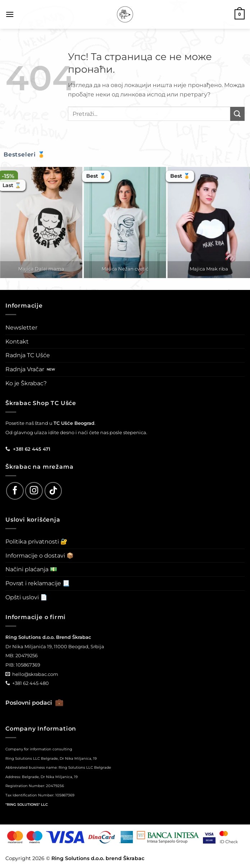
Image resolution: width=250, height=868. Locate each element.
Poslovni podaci (34, 703)
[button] (10, 14)
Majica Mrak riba (209, 269)
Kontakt (17, 342)
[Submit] (237, 114)
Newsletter (21, 328)
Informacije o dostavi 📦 (40, 556)
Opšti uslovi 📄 (26, 597)
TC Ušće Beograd (74, 423)
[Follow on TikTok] (53, 491)
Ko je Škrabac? (26, 383)
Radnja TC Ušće (28, 355)
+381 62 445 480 (31, 683)
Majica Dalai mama (41, 269)
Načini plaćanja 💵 (31, 569)
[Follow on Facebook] (15, 491)
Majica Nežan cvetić (125, 269)
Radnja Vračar (25, 369)
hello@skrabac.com (35, 674)
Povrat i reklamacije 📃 (38, 583)
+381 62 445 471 (32, 449)
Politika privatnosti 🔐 (36, 542)
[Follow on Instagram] (34, 491)
